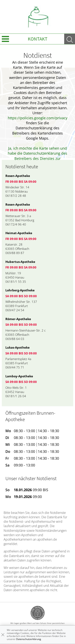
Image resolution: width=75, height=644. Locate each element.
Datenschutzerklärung (29, 639)
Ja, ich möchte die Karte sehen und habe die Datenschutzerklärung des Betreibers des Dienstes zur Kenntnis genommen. (37, 156)
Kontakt (38, 39)
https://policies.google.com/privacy (38, 118)
